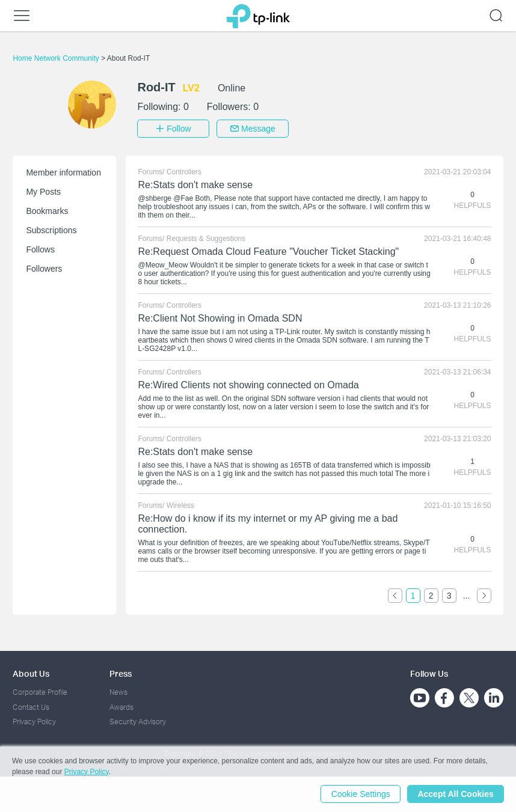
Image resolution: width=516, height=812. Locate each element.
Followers (44, 269)
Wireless (180, 505)
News (118, 692)
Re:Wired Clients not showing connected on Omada (248, 385)
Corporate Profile (40, 692)
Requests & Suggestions (206, 239)
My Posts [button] (43, 192)
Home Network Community (57, 58)
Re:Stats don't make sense (195, 185)
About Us (31, 673)
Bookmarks (47, 211)
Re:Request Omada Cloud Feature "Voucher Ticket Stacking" (268, 252)
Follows (40, 249)
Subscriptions (51, 230)
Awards (121, 707)
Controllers (184, 172)
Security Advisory (138, 722)
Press (121, 673)
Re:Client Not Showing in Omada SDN (220, 318)
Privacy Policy (34, 722)
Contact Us (31, 707)
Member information (63, 172)
